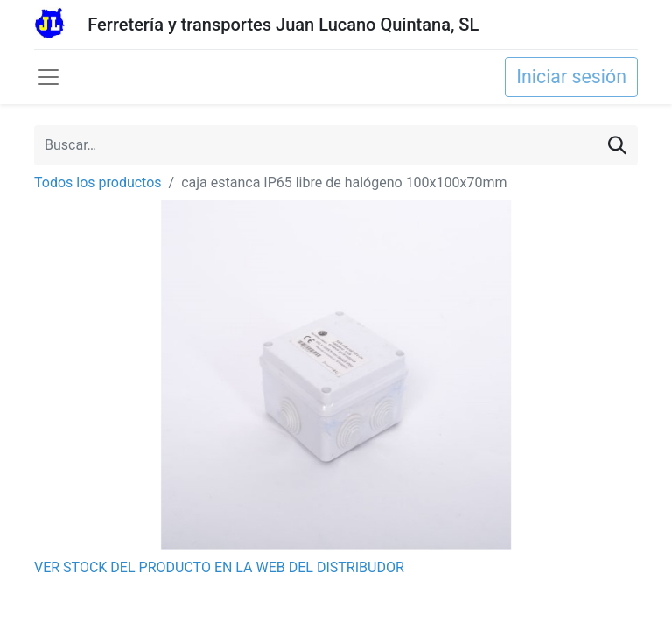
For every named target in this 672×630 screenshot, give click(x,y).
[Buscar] (617, 145)
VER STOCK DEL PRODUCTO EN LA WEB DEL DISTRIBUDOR (219, 567)
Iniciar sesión (571, 77)
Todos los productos (98, 182)
